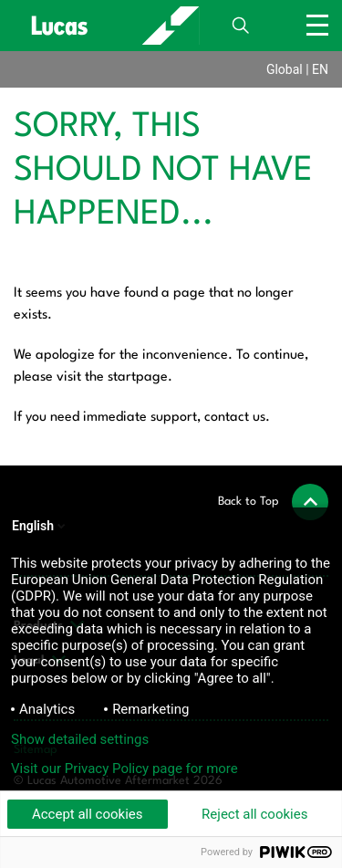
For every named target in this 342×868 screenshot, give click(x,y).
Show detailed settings (80, 739)
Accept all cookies (88, 814)
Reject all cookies (254, 814)
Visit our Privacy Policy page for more (124, 769)
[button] (273, 502)
